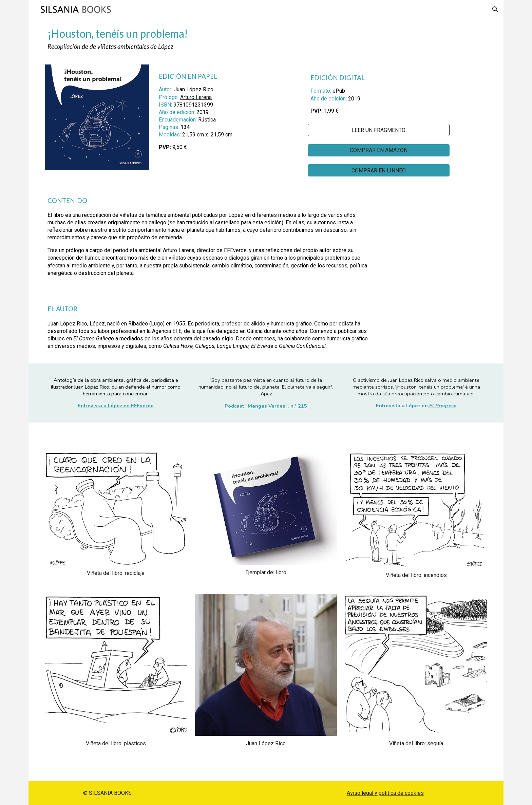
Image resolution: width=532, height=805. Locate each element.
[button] (495, 10)
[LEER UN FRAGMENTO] (379, 130)
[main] (266, 39)
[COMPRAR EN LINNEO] (379, 171)
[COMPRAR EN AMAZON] (379, 150)
